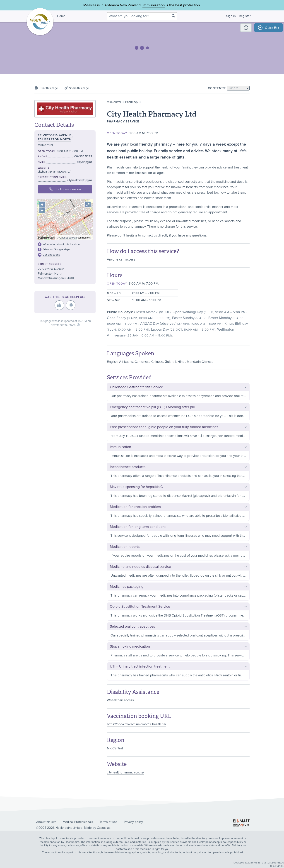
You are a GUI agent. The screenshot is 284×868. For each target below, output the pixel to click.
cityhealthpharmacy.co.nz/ (125, 772)
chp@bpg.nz (85, 162)
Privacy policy (133, 822)
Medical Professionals (78, 822)
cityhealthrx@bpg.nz (80, 180)
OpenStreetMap (68, 238)
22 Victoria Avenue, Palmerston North (55, 137)
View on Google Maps (57, 249)
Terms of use (108, 822)
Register (245, 16)
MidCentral (114, 102)
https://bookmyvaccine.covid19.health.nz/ (136, 724)
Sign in (231, 16)
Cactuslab (104, 828)
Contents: (217, 88)
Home (61, 16)
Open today (117, 133)
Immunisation (154, 5)
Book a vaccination (65, 189)
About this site (46, 822)
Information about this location (61, 244)
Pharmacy (132, 102)
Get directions (51, 255)
